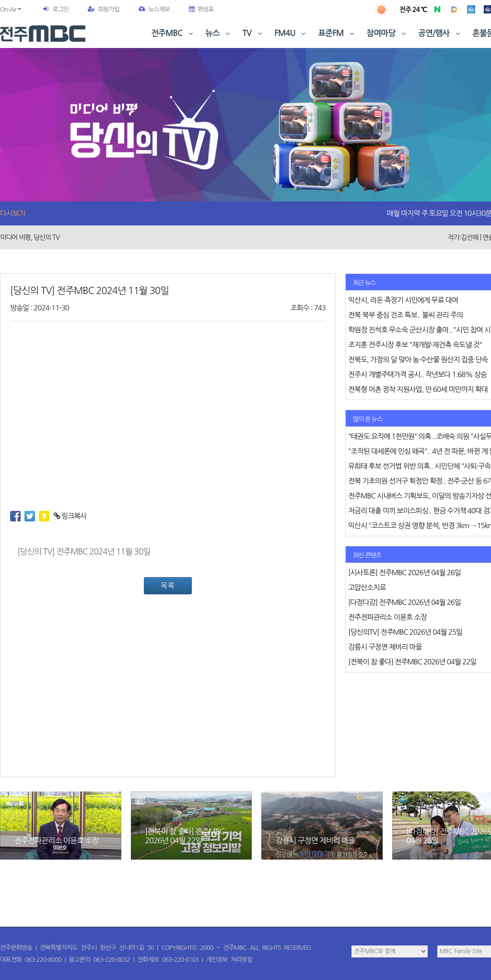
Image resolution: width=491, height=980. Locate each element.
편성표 (201, 9)
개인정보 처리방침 (229, 960)
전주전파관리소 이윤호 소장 (56, 840)
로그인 (60, 9)
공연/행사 (440, 33)
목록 (168, 585)
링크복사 (70, 516)
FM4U (291, 33)
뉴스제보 (154, 9)
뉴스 (219, 33)
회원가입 (104, 9)
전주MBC (173, 33)
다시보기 (12, 213)
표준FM (337, 33)
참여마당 (387, 33)
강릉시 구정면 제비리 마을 (315, 840)
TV (253, 33)
